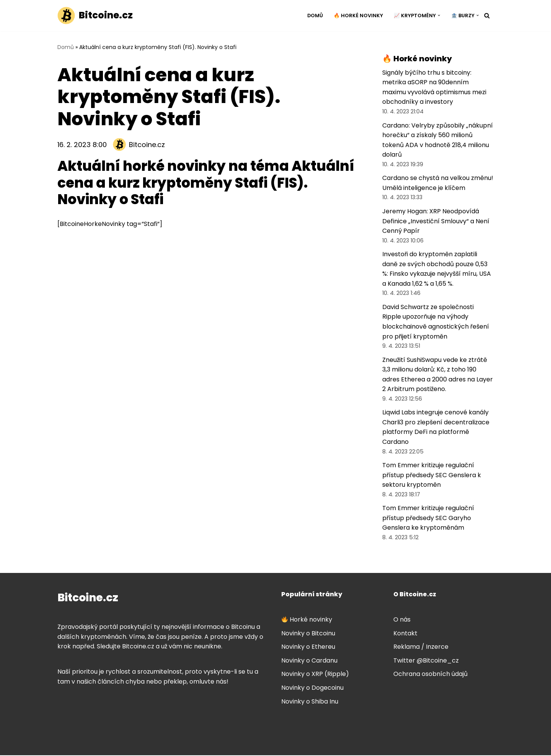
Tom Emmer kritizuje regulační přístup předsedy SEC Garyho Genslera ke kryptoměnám (428, 519)
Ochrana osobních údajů (430, 675)
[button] (439, 15)
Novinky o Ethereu (308, 647)
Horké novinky (307, 620)
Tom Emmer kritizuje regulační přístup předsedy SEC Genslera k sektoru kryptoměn (432, 476)
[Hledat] (487, 16)
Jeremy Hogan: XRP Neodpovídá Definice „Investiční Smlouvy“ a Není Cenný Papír (436, 221)
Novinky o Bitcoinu (308, 634)
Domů (315, 16)
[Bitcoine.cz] (95, 16)
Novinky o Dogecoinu (312, 688)
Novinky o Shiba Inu (310, 702)
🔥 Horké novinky (358, 16)
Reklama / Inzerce (421, 647)
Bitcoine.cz (147, 145)
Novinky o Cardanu (309, 661)
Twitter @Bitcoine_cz (426, 661)
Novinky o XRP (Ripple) (315, 675)
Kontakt (405, 634)
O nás (402, 620)
